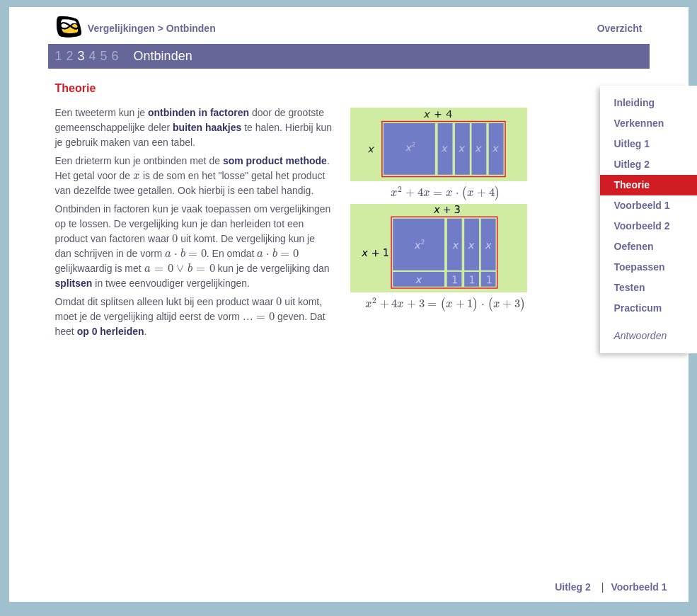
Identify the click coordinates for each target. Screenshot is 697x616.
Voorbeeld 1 (639, 587)
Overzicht (620, 28)
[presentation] (445, 193)
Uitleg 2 (573, 587)
